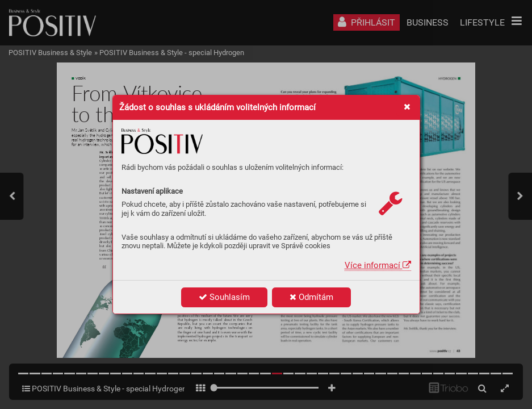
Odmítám (311, 297)
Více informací (378, 265)
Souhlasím (224, 297)
